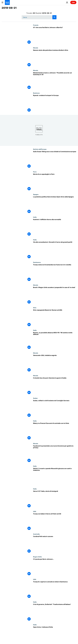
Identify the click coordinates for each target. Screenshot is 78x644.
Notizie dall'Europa (40, 149)
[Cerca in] (39, 17)
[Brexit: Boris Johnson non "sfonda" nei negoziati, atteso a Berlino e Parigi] (55, 567)
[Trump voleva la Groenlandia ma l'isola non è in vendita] (55, 273)
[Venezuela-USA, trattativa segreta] (55, 363)
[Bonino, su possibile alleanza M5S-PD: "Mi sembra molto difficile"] (55, 341)
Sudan (35, 398)
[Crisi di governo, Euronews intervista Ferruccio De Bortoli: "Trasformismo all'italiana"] (55, 612)
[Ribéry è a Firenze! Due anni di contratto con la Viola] (55, 431)
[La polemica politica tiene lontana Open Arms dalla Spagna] (55, 205)
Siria (35, 308)
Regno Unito (37, 557)
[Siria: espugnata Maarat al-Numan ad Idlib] (55, 318)
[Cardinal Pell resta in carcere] (55, 544)
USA (35, 511)
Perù (35, 172)
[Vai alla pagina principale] (7, 2)
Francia (36, 25)
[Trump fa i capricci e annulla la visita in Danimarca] (55, 590)
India (35, 217)
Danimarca (37, 262)
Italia (35, 240)
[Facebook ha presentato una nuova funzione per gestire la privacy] (55, 454)
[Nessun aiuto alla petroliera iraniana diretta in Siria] (55, 58)
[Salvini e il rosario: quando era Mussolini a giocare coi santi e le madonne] (55, 477)
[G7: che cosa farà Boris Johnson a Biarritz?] (55, 36)
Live (73, 2)
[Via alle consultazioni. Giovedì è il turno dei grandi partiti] (55, 250)
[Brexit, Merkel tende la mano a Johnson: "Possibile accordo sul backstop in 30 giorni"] (55, 81)
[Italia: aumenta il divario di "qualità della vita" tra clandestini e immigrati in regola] (55, 499)
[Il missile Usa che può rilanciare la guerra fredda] (55, 386)
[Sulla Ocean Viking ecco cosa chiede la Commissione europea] (55, 160)
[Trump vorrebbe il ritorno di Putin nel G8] (55, 522)
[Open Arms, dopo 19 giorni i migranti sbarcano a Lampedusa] (55, 635)
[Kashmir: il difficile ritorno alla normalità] (55, 228)
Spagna (36, 194)
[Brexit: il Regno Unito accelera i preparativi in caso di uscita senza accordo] (55, 295)
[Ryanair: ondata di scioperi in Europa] (55, 103)
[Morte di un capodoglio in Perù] (55, 182)
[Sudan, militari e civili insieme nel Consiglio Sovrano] (55, 409)
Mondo (36, 48)
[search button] (54, 17)
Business (36, 93)
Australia (36, 534)
